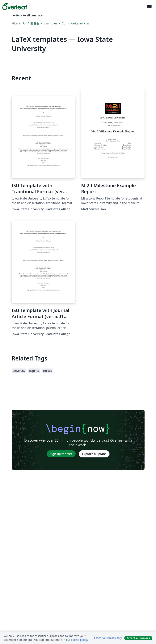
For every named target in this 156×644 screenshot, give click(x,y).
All (24, 23)
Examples (51, 23)
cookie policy (79, 640)
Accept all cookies (138, 638)
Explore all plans (94, 454)
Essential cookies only (108, 638)
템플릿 (35, 23)
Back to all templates (28, 15)
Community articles (76, 23)
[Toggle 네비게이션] (149, 7)
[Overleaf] (15, 6)
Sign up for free (61, 454)
